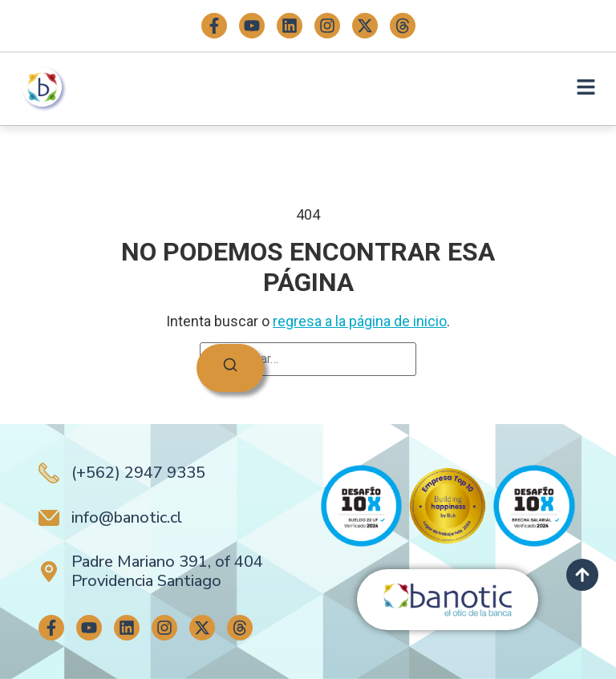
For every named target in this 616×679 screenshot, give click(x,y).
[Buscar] (230, 368)
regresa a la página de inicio (360, 321)
